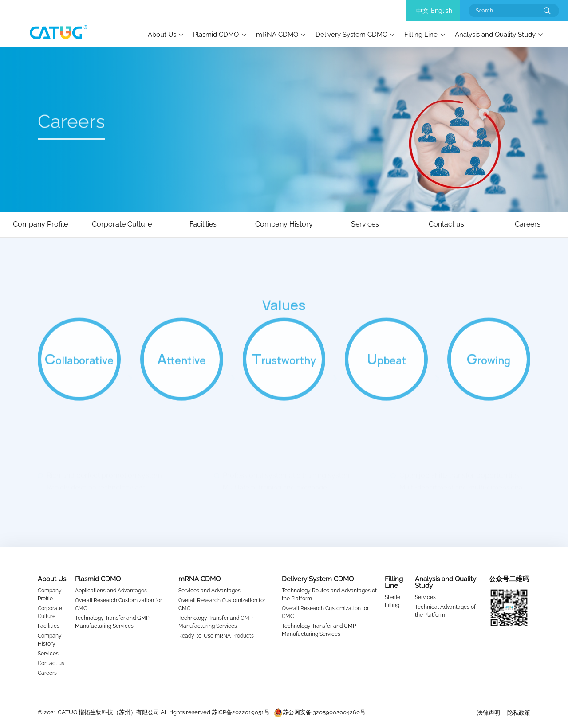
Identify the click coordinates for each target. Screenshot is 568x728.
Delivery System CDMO (351, 34)
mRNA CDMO (277, 34)
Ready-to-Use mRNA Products (216, 636)
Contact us (51, 663)
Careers (47, 673)
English (442, 11)
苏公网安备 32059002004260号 (320, 712)
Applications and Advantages (111, 591)
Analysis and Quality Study (495, 34)
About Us (162, 34)
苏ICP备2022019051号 (241, 712)
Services (48, 654)
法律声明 (489, 713)
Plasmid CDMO (216, 34)
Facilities (49, 626)
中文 (422, 11)
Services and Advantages (209, 591)
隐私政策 (519, 713)
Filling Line (421, 34)
